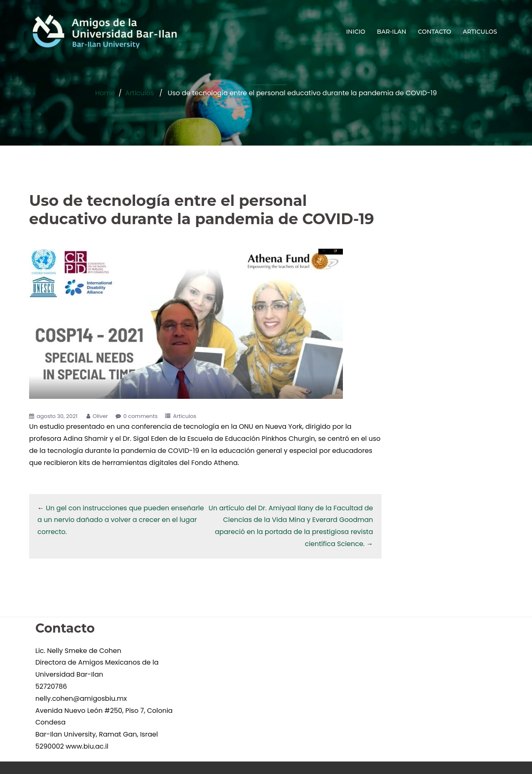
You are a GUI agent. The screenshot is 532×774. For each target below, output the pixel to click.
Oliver (100, 416)
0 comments (141, 416)
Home (105, 93)
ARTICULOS (480, 32)
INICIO (356, 32)
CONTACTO (434, 32)
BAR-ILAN (392, 32)
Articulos (139, 93)
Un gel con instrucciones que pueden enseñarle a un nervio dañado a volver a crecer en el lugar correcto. (121, 520)
